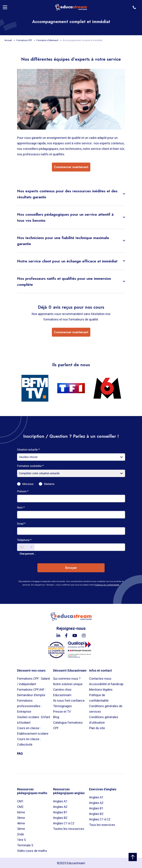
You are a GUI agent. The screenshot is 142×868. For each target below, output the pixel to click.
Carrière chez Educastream (62, 692)
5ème (21, 817)
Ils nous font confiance (69, 700)
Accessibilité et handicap (106, 684)
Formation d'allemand (48, 40)
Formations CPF (24, 40)
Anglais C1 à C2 (64, 823)
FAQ (20, 753)
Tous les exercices (102, 824)
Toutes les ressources (69, 828)
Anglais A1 (60, 801)
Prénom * (23, 491)
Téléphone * (24, 539)
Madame (49, 483)
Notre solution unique (68, 684)
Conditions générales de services (106, 708)
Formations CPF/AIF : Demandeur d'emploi (31, 692)
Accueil (8, 40)
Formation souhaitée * (30, 465)
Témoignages (62, 706)
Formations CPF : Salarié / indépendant (34, 681)
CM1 (20, 801)
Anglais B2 (60, 817)
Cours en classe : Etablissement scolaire (33, 730)
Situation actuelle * (28, 449)
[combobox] (26, 547)
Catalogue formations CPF (68, 725)
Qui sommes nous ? (67, 678)
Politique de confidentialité (107, 584)
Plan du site (97, 728)
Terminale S (25, 845)
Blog (56, 717)
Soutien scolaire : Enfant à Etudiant (34, 719)
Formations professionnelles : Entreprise (29, 706)
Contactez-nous (100, 678)
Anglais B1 (60, 812)
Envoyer (71, 567)
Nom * (21, 507)
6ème (21, 812)
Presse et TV (62, 711)
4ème (21, 823)
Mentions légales (101, 689)
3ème (21, 828)
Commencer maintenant (71, 167)
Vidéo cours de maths (32, 850)
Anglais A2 (60, 806)
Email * (21, 523)
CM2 (20, 806)
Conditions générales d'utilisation (104, 719)
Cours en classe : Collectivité (29, 741)
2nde (21, 834)
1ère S (21, 839)
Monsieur (28, 483)
